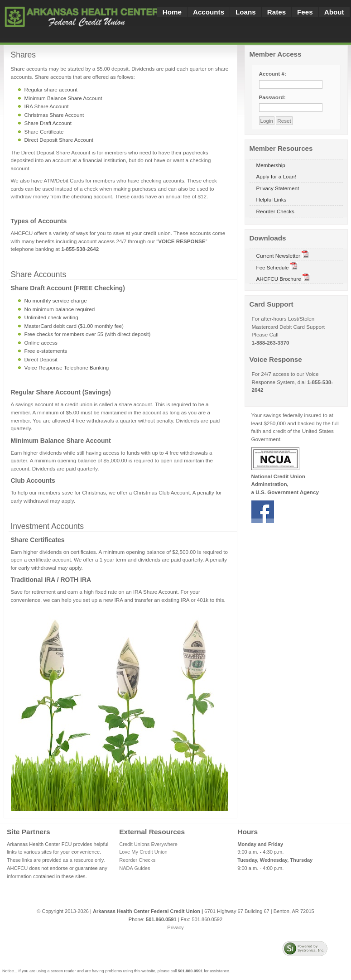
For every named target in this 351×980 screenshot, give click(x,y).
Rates (276, 12)
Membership (271, 165)
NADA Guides (135, 868)
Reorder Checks (275, 211)
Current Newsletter (283, 255)
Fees (305, 12)
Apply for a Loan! (276, 176)
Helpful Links (272, 199)
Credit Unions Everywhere (148, 844)
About (334, 12)
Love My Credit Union (143, 852)
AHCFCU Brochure (283, 278)
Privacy (175, 927)
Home (172, 12)
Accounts (209, 12)
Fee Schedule (277, 266)
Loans (246, 12)
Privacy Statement (278, 188)
